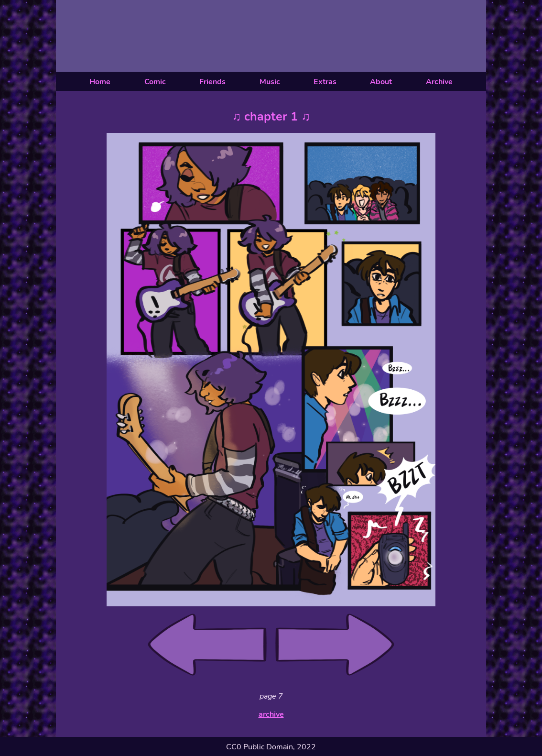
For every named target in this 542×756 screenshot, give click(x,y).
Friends (212, 82)
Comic (155, 82)
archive (271, 714)
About (381, 82)
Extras (325, 82)
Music (270, 82)
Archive (439, 82)
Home (100, 82)
